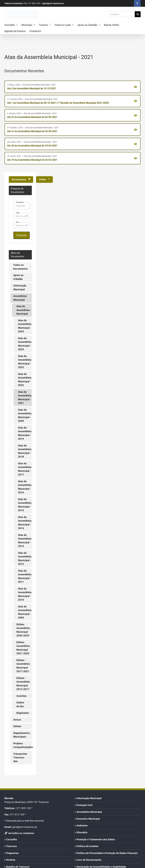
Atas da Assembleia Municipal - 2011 (25, 576)
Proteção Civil (85, 805)
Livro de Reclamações (89, 860)
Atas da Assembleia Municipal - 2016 (25, 487)
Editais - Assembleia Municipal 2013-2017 (23, 684)
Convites (21, 696)
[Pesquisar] (138, 14)
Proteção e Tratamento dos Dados (96, 839)
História (11, 860)
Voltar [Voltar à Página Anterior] (42, 179)
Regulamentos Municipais (22, 735)
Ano (18, 222)
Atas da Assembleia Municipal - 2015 (25, 505)
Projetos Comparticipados (23, 745)
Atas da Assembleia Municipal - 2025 (25, 326)
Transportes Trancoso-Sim (20, 758)
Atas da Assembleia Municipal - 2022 (25, 380)
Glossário (82, 832)
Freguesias (12, 853)
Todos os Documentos (20, 267)
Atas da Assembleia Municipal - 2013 (25, 541)
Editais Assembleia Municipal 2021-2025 (23, 648)
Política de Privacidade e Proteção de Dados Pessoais (107, 853)
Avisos (17, 720)
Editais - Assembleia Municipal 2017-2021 (23, 666)
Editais (17, 726)
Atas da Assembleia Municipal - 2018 (25, 451)
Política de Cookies (88, 846)
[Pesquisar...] (121, 14)
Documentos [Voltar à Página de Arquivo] (19, 179)
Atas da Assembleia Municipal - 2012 (25, 558)
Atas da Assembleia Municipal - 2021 (25, 397)
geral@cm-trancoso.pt (53, 3)
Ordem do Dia (20, 704)
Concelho (12, 839)
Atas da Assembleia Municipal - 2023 (25, 362)
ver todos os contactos (19, 833)
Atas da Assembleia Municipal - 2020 (25, 415)
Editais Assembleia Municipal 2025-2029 (23, 630)
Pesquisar (20, 202)
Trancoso (12, 846)
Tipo (18, 213)
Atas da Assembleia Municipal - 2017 (25, 469)
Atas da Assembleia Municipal (23, 310)
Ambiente (82, 825)
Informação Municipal (20, 287)
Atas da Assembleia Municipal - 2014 (25, 523)
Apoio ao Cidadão (18, 277)
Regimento (23, 713)
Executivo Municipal (88, 819)
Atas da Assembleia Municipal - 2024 (25, 344)
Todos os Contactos (14, 3)
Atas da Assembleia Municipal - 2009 (25, 612)
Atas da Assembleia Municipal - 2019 (25, 433)
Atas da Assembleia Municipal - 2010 (25, 594)
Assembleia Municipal (20, 298)
